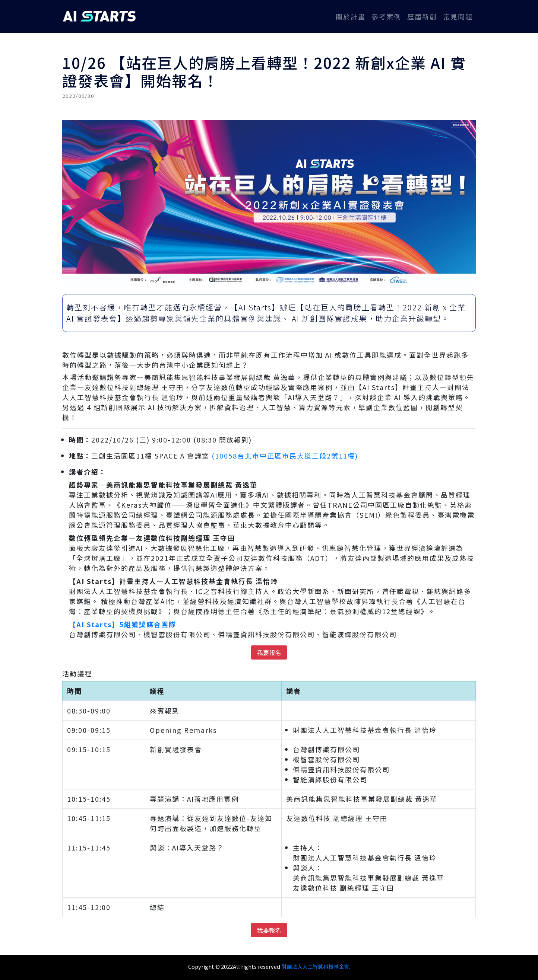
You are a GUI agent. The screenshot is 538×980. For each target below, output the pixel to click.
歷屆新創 (422, 16)
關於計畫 (352, 16)
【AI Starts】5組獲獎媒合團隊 (123, 624)
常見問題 (458, 16)
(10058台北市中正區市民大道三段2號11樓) (285, 456)
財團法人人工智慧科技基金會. (316, 966)
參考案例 (386, 16)
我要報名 (269, 652)
